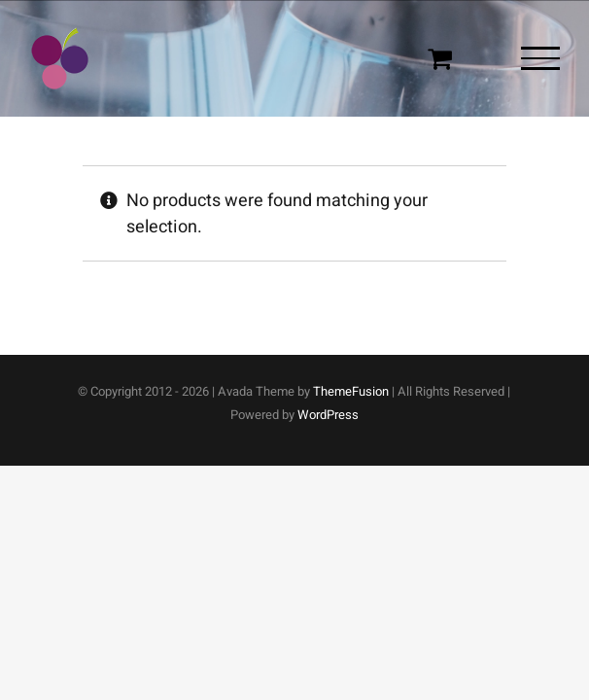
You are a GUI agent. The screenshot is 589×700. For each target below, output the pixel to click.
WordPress (328, 415)
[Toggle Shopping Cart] (440, 58)
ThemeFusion (351, 391)
